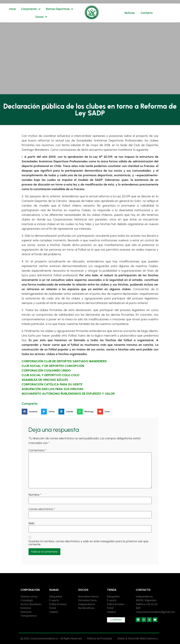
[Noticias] (129, 13)
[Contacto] (147, 13)
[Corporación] (31, 9)
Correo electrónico (42, 509)
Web (32, 523)
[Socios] (42, 17)
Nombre (35, 495)
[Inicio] (13, 9)
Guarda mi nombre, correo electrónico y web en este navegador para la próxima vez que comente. (88, 543)
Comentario (37, 450)
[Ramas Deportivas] (60, 9)
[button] (31, 412)
